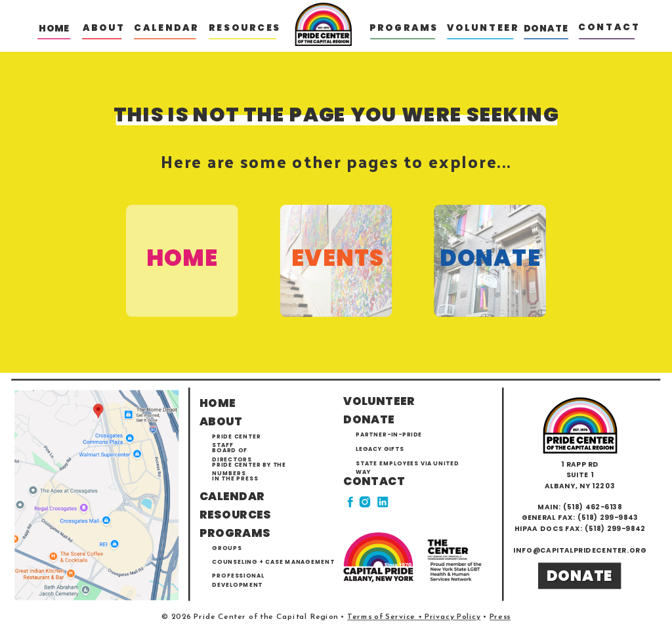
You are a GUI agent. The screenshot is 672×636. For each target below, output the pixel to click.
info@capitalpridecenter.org (579, 550)
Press (500, 617)
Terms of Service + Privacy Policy (414, 617)
